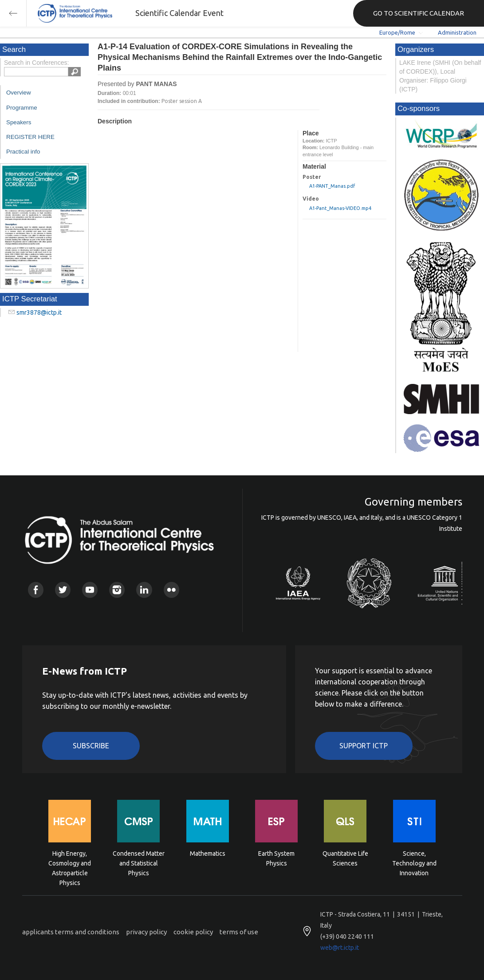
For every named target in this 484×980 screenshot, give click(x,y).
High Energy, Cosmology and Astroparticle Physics (70, 863)
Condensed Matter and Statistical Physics (139, 863)
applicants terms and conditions (71, 932)
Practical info (23, 152)
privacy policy (146, 932)
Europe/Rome (397, 32)
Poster (312, 177)
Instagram (117, 590)
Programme (22, 108)
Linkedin (144, 590)
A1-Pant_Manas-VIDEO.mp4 (340, 208)
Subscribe (91, 746)
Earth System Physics (276, 858)
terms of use (239, 932)
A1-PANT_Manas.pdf (332, 186)
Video (311, 199)
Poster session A (182, 101)
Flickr (171, 590)
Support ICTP (364, 746)
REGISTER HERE (30, 137)
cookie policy (193, 932)
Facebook (36, 590)
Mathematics (208, 854)
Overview (19, 93)
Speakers (19, 122)
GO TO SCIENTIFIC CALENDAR (419, 13)
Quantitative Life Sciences (345, 858)
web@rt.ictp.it (340, 948)
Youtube (90, 590)
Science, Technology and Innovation (414, 863)
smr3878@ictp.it (39, 312)
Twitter (63, 590)
